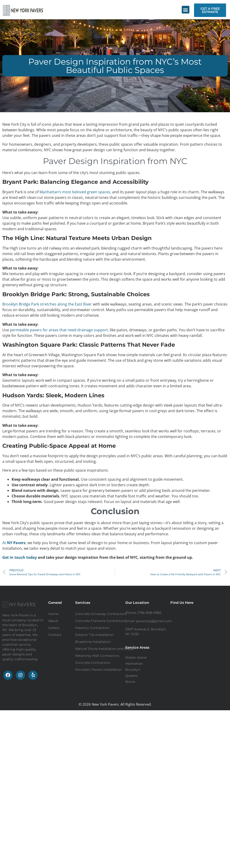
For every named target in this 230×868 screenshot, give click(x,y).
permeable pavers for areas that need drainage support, (59, 330)
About (53, 621)
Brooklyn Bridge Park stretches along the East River (47, 304)
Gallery (54, 628)
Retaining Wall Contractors (97, 656)
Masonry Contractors (92, 628)
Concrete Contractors (93, 663)
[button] (186, 10)
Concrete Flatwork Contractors (100, 621)
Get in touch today (20, 557)
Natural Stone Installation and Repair (105, 649)
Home (53, 614)
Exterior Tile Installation (94, 635)
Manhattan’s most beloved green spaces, (76, 192)
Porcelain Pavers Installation (98, 670)
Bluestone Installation (93, 642)
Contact (55, 635)
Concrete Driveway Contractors (101, 614)
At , (14, 543)
